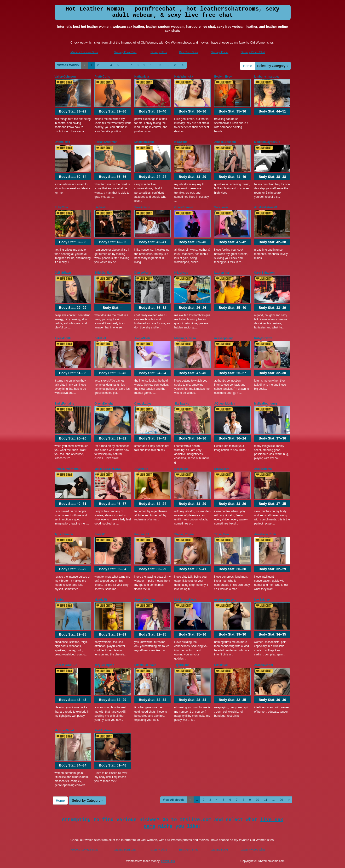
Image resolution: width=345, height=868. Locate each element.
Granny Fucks (220, 52)
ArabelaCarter (264, 665)
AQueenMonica (225, 404)
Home (248, 66)
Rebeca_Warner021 (68, 469)
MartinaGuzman (185, 338)
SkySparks (181, 404)
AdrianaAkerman (106, 142)
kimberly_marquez (267, 77)
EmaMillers (222, 469)
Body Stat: (73, 111)
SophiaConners (145, 600)
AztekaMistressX (266, 207)
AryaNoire (141, 469)
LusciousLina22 (145, 665)
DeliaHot (100, 338)
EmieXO (100, 534)
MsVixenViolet (64, 730)
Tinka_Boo (221, 534)
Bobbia (60, 600)
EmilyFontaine (64, 404)
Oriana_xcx (62, 142)
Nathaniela (142, 77)
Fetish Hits (168, 861)
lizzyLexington (104, 665)
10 (152, 65)
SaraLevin (221, 207)
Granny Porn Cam (125, 52)
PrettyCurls (102, 77)
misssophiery (223, 338)
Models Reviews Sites (84, 52)
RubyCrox (61, 207)
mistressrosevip (225, 600)
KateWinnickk (184, 77)
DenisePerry (143, 273)
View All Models (68, 65)
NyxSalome (262, 600)
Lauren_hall (222, 273)
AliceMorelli (63, 338)
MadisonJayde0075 (267, 142)
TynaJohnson (64, 534)
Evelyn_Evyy (223, 77)
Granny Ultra (159, 52)
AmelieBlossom (225, 142)
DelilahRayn (63, 273)
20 (175, 65)
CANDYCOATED (66, 665)
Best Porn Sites (188, 52)
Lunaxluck (221, 665)
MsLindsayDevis (185, 600)
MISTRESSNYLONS (108, 469)
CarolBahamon (264, 273)
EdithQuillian (103, 273)
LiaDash (100, 207)
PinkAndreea (103, 730)
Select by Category (273, 66)
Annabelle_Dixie (265, 534)
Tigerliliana (182, 665)
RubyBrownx (263, 338)
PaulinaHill (142, 534)
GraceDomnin (184, 207)
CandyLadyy (143, 404)
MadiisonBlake (144, 142)
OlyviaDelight (104, 404)
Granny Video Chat (253, 52)
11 (160, 65)
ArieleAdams (263, 469)
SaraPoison (142, 207)
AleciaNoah (142, 338)
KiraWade (181, 142)
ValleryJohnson (65, 77)
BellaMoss (181, 469)
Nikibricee (181, 273)
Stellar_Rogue (184, 534)
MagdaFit (101, 600)
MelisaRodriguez (266, 404)
